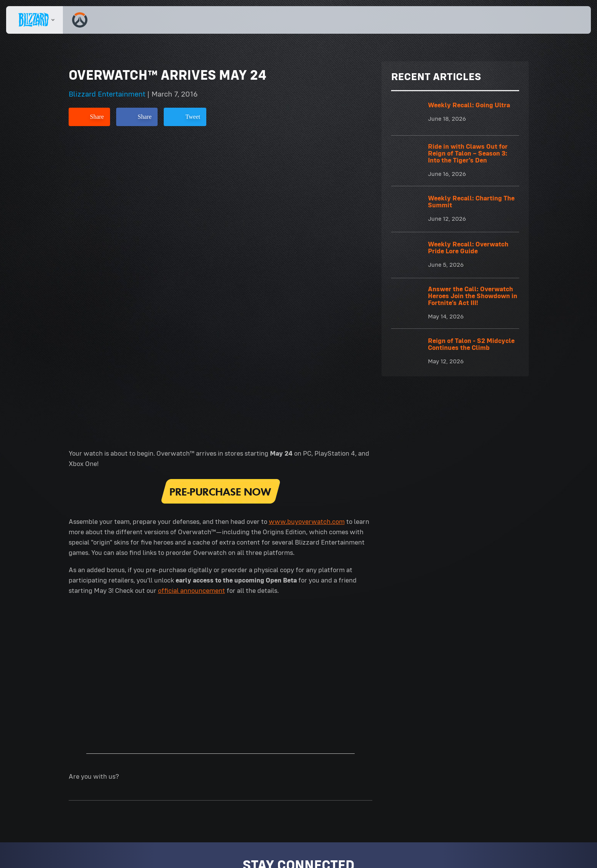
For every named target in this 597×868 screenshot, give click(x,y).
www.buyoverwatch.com (307, 225)
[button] (564, 20)
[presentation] (35, 20)
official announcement (192, 294)
